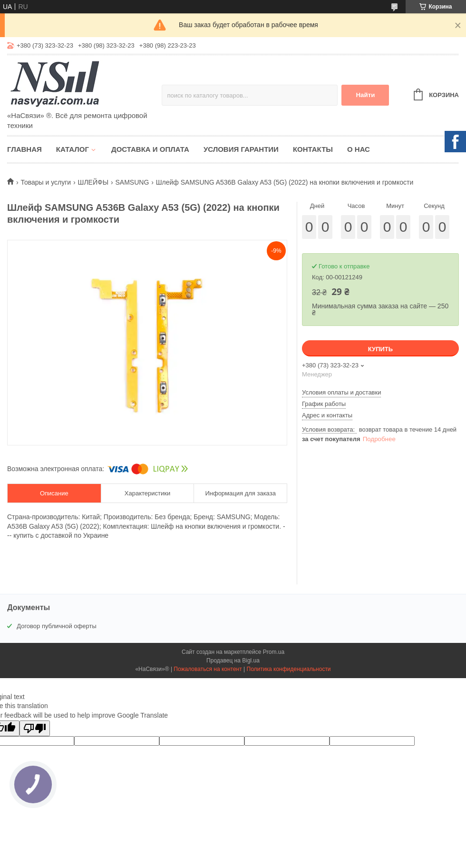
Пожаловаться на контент (208, 669)
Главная (24, 149)
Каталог (73, 149)
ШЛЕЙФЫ (93, 182)
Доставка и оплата (150, 149)
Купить (380, 349)
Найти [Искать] (365, 95)
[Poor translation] (35, 728)
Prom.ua (274, 652)
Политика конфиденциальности (289, 669)
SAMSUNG (132, 182)
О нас (359, 149)
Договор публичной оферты (57, 626)
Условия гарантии (241, 149)
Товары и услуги (46, 182)
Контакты (313, 149)
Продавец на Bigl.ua (233, 661)
